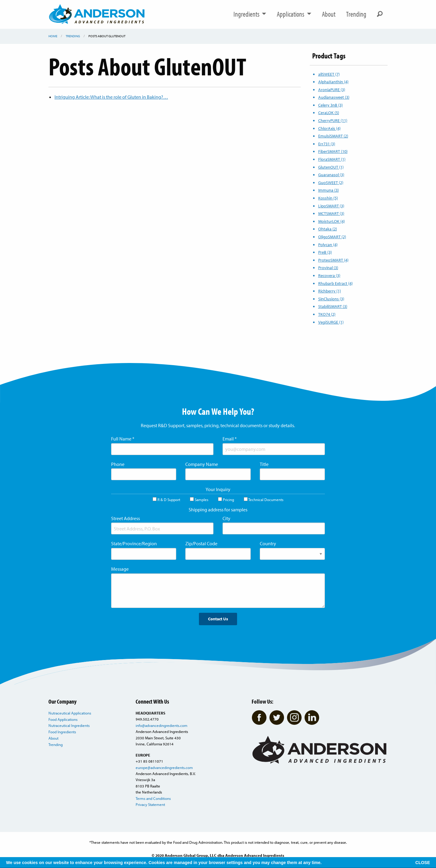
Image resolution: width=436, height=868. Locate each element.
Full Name (123, 439)
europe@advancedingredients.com (164, 767)
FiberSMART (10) (333, 151)
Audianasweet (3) (334, 97)
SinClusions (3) (331, 299)
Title (264, 464)
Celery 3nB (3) (330, 105)
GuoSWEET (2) (331, 182)
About (329, 14)
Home (53, 36)
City (226, 518)
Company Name (202, 464)
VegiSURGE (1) (331, 322)
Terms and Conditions (153, 798)
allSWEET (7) (329, 74)
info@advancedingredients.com (162, 725)
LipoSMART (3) (331, 206)
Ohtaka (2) (328, 229)
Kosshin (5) (328, 198)
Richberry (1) (330, 291)
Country (268, 543)
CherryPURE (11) (333, 120)
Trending (356, 14)
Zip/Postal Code (201, 543)
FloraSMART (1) (332, 159)
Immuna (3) (329, 190)
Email (230, 439)
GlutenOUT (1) (331, 167)
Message (120, 569)
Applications (294, 14)
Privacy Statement (150, 804)
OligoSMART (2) (332, 237)
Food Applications (63, 719)
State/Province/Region (134, 543)
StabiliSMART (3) (333, 306)
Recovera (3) (329, 275)
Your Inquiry (218, 489)
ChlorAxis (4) (329, 128)
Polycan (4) (328, 244)
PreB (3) (325, 252)
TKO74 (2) (327, 314)
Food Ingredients (62, 732)
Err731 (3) (327, 144)
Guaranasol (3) (331, 175)
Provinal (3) (328, 267)
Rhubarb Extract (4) (335, 283)
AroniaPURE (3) (332, 89)
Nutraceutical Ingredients (69, 725)
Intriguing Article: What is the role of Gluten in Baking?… (111, 97)
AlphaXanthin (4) (333, 82)
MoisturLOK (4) (332, 221)
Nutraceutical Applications (70, 713)
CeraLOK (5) (329, 112)
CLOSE (423, 863)
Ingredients (250, 14)
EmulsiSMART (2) (333, 136)
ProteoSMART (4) (333, 260)
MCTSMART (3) (331, 213)
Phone (118, 464)
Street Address (126, 518)
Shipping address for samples (218, 510)
